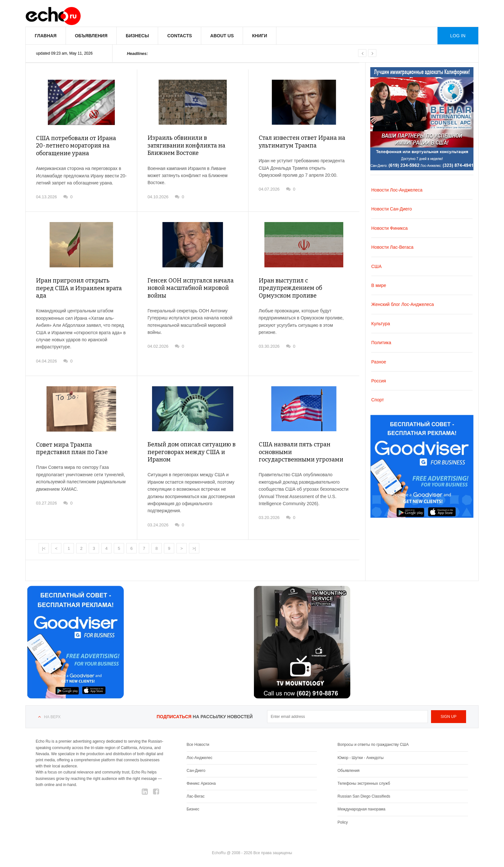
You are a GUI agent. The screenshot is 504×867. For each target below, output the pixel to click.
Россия (379, 381)
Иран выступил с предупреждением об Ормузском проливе (290, 288)
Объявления (91, 36)
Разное (379, 362)
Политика (381, 343)
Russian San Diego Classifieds (364, 796)
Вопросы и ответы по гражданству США (373, 745)
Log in (458, 36)
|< (44, 548)
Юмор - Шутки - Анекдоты (360, 758)
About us (222, 36)
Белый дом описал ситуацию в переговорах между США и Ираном (192, 452)
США (376, 266)
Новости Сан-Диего (392, 209)
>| (194, 548)
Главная (46, 36)
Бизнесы (137, 36)
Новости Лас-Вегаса (392, 247)
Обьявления (349, 771)
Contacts (180, 36)
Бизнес (193, 809)
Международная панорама (361, 809)
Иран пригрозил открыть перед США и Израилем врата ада (79, 288)
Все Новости (198, 745)
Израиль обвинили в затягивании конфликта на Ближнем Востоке (186, 145)
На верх (52, 717)
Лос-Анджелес (200, 758)
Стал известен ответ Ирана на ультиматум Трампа (302, 142)
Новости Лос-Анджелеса (397, 190)
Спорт (378, 400)
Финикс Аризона (201, 783)
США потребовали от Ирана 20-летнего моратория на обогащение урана (76, 146)
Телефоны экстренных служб (364, 783)
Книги (260, 36)
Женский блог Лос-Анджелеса (403, 304)
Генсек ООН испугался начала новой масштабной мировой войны (191, 288)
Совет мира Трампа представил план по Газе (72, 448)
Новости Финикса (389, 228)
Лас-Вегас (196, 796)
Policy (343, 822)
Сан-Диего (196, 771)
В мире (379, 285)
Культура (381, 324)
